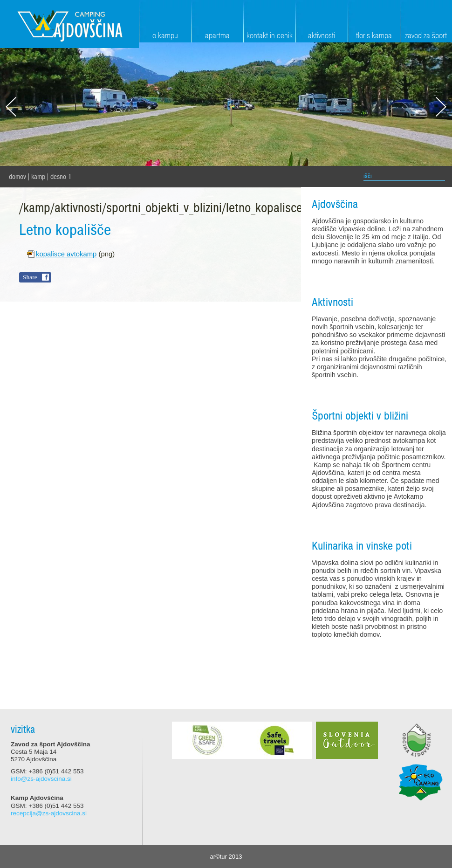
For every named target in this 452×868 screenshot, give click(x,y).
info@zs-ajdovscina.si (41, 779)
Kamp (38, 177)
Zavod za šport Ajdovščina (69, 24)
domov (17, 177)
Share (30, 277)
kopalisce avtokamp (66, 254)
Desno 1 (61, 177)
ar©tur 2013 (226, 857)
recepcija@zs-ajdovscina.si (49, 813)
